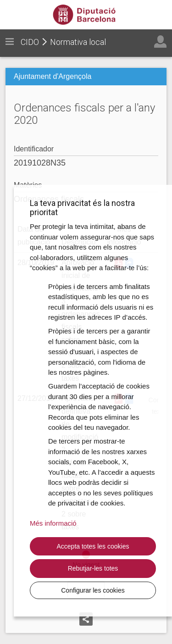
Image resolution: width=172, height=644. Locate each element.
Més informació (53, 523)
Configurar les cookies (93, 590)
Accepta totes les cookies (93, 546)
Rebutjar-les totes (93, 568)
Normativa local (78, 42)
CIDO (30, 42)
